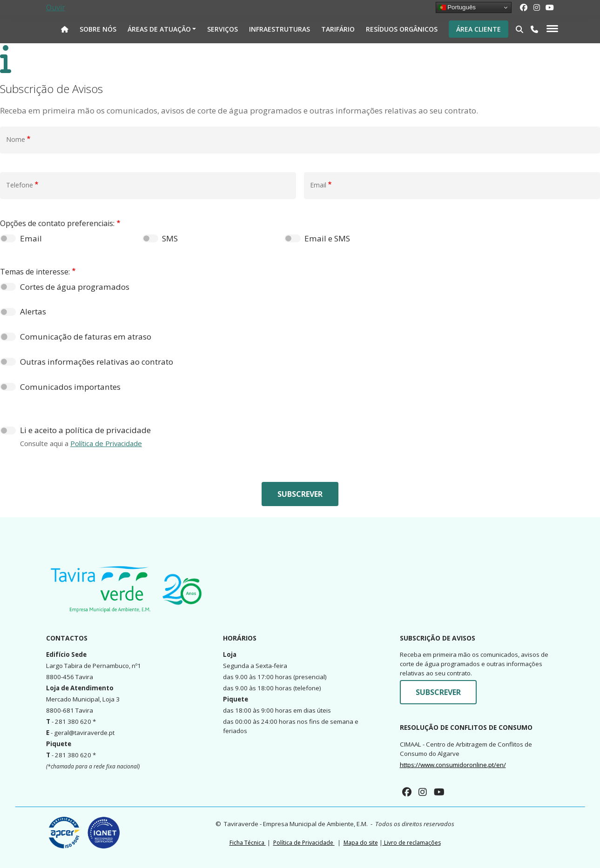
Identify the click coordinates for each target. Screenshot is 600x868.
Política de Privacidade (106, 443)
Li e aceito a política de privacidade (85, 430)
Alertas (33, 311)
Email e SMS (327, 238)
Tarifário (338, 29)
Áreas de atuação (159, 29)
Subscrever (300, 494)
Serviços (222, 29)
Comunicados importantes (70, 387)
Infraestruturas (280, 29)
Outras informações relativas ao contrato (97, 362)
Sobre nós (98, 29)
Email (31, 238)
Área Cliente (479, 29)
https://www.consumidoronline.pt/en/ (453, 765)
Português (457, 7)
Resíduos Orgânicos (402, 29)
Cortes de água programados (75, 287)
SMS (170, 238)
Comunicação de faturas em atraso (86, 337)
